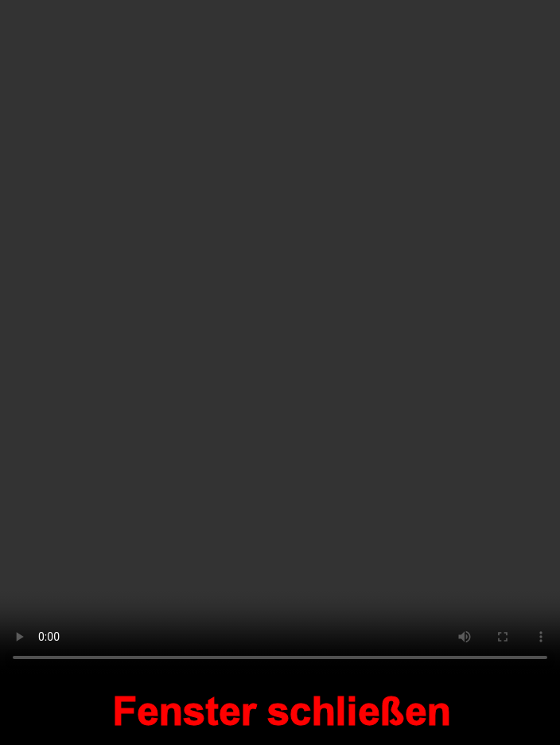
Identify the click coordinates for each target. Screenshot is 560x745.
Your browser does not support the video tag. (280, 337)
